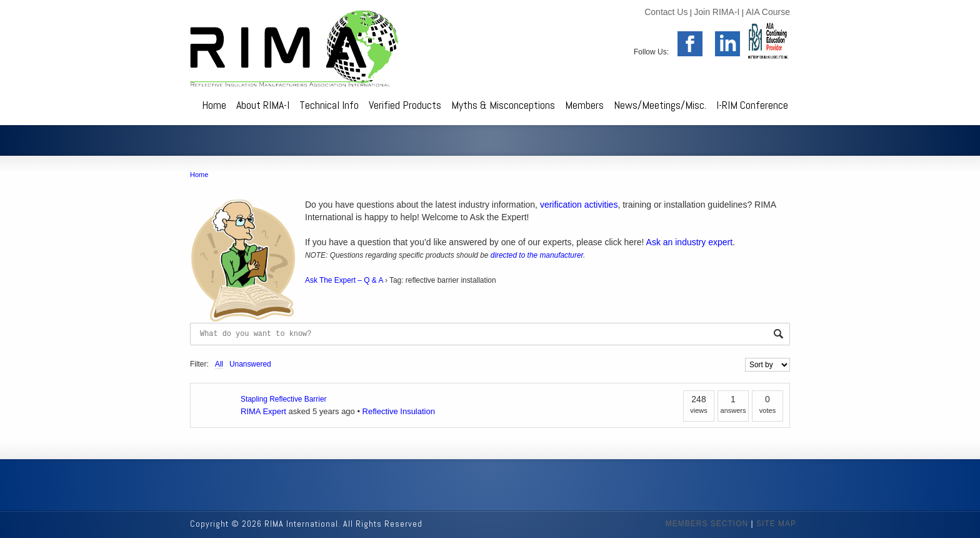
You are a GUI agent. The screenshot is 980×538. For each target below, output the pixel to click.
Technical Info (329, 105)
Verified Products (405, 105)
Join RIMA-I (717, 12)
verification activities (579, 205)
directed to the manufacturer (537, 255)
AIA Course (768, 12)
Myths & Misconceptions (503, 105)
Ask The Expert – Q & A (344, 280)
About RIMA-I (263, 105)
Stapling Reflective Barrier (283, 399)
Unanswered (250, 364)
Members (584, 105)
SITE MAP (776, 524)
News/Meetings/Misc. (660, 105)
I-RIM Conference (752, 105)
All (219, 364)
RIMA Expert (263, 411)
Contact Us (666, 12)
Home (214, 105)
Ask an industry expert (690, 242)
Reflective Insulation (399, 411)
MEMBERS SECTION (707, 524)
